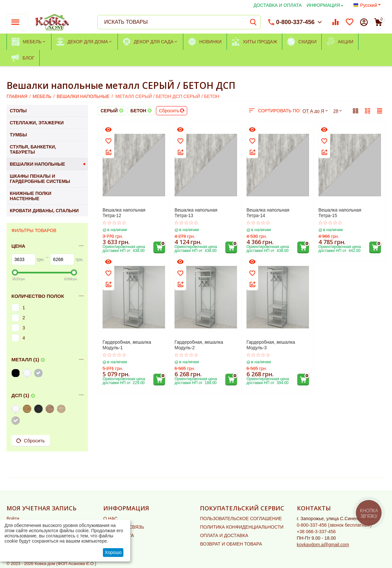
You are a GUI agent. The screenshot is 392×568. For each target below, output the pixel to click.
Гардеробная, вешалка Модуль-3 (271, 345)
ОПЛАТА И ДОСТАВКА (224, 535)
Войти (13, 519)
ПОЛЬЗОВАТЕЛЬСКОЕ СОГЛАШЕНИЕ (241, 519)
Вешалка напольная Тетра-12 (124, 213)
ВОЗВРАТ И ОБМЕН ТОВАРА (231, 544)
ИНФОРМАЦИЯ (323, 5)
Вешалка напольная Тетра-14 (268, 213)
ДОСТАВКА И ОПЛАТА (278, 5)
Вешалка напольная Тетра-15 (340, 213)
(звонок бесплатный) (334, 525)
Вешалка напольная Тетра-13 (196, 213)
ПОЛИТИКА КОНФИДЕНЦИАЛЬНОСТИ (242, 527)
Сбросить (172, 111)
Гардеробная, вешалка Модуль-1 (127, 345)
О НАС (110, 519)
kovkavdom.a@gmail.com (323, 545)
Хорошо (113, 552)
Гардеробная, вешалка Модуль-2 (199, 345)
